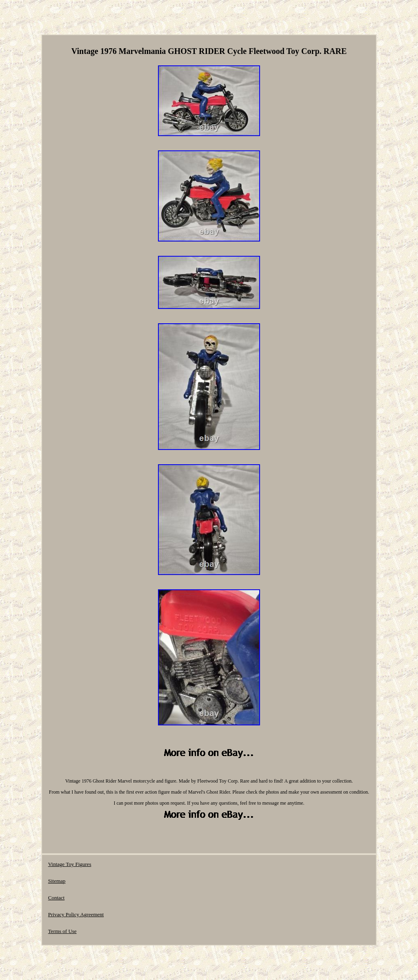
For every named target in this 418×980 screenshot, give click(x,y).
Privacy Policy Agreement (76, 914)
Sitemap (57, 881)
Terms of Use (62, 931)
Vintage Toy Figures (70, 864)
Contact (56, 898)
